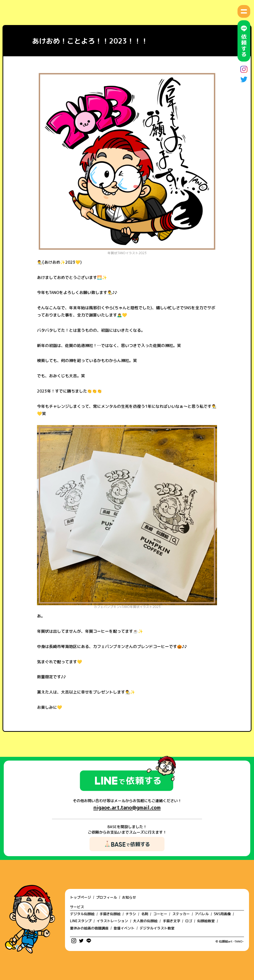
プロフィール (106, 897)
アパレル (202, 914)
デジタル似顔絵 (82, 914)
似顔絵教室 (206, 921)
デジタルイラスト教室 (157, 928)
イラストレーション (112, 921)
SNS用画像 (222, 914)
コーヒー (160, 914)
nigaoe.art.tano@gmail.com (127, 807)
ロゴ (189, 921)
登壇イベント (124, 928)
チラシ (131, 914)
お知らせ (129, 897)
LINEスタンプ (81, 921)
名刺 (145, 914)
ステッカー (181, 914)
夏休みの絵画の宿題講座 (89, 928)
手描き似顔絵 (110, 914)
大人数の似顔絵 (145, 921)
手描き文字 (171, 921)
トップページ (80, 897)
